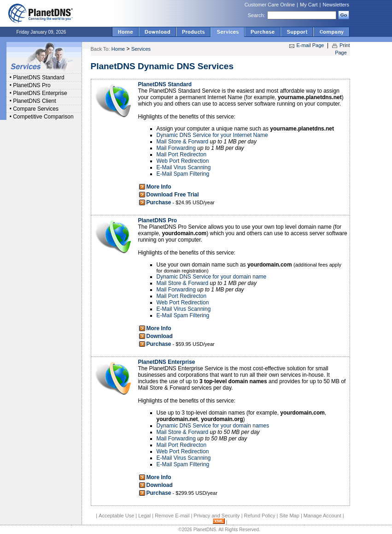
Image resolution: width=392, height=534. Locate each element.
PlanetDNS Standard (38, 77)
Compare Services (36, 109)
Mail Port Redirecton (182, 154)
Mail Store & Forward (183, 142)
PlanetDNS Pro (32, 85)
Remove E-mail (172, 516)
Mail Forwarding (176, 148)
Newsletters (336, 5)
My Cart (309, 5)
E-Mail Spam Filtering (183, 174)
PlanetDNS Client (34, 101)
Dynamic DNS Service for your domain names (213, 426)
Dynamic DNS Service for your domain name (212, 277)
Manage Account (322, 516)
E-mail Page (310, 45)
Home (118, 49)
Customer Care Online (270, 5)
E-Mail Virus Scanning (184, 167)
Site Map (289, 516)
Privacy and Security (216, 516)
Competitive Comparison (43, 117)
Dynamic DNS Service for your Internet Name (212, 135)
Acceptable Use (116, 516)
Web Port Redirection (183, 161)
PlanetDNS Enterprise (40, 93)
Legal (144, 516)
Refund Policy (260, 516)
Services (141, 49)
